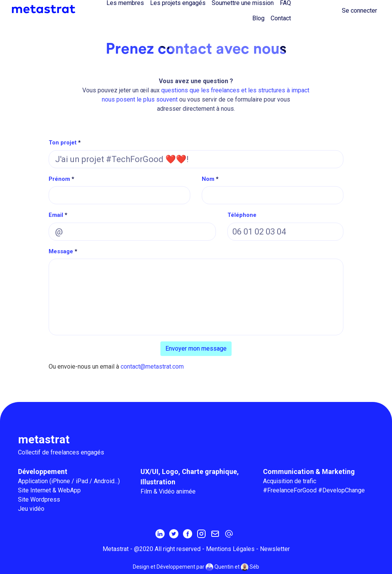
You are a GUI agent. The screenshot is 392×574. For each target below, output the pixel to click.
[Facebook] (188, 534)
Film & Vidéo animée (168, 491)
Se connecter (359, 11)
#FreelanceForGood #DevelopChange (314, 490)
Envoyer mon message (196, 348)
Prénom (59, 179)
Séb (250, 567)
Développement (43, 471)
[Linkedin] (160, 534)
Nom (208, 179)
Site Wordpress (39, 499)
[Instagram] (201, 534)
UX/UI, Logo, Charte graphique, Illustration (190, 477)
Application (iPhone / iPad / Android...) (69, 481)
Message (61, 251)
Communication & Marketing (309, 471)
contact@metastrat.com (152, 367)
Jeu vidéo (31, 509)
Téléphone (242, 215)
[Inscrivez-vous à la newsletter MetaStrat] (215, 534)
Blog (258, 18)
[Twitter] (174, 534)
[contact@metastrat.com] (229, 534)
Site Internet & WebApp (49, 490)
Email (56, 215)
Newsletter (275, 549)
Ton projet (63, 143)
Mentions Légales (230, 549)
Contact (281, 18)
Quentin (220, 567)
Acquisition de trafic (290, 481)
